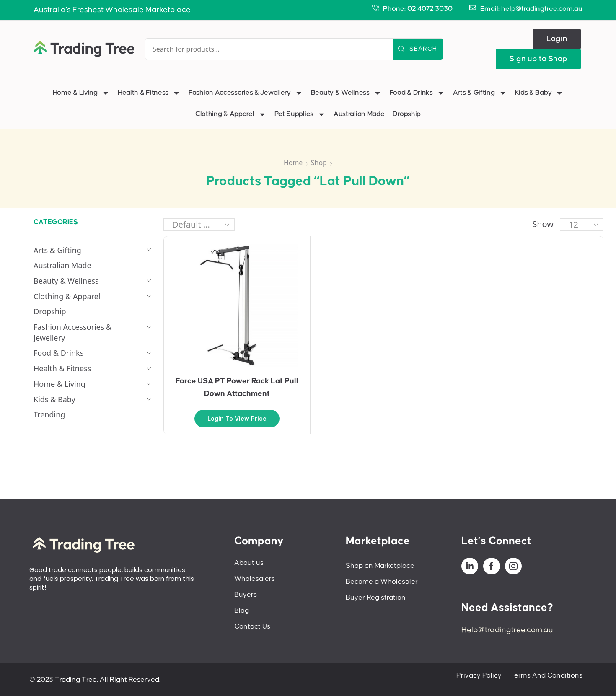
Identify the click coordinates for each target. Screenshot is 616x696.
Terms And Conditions (546, 675)
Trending (49, 414)
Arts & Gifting (480, 93)
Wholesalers (255, 579)
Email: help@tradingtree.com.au (531, 9)
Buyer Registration (376, 598)
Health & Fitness (149, 93)
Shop (319, 163)
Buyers (246, 595)
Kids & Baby (539, 93)
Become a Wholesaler (382, 582)
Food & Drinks (417, 93)
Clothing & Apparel (231, 114)
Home (293, 163)
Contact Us (252, 626)
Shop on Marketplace (380, 566)
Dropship (407, 114)
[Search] (418, 49)
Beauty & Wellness (346, 93)
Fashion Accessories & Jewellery (246, 93)
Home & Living (81, 93)
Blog (242, 611)
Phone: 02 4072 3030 (418, 9)
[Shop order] (199, 225)
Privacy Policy (479, 675)
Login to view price (237, 418)
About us (249, 563)
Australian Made (359, 114)
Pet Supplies (300, 114)
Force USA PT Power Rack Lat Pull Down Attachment (237, 387)
